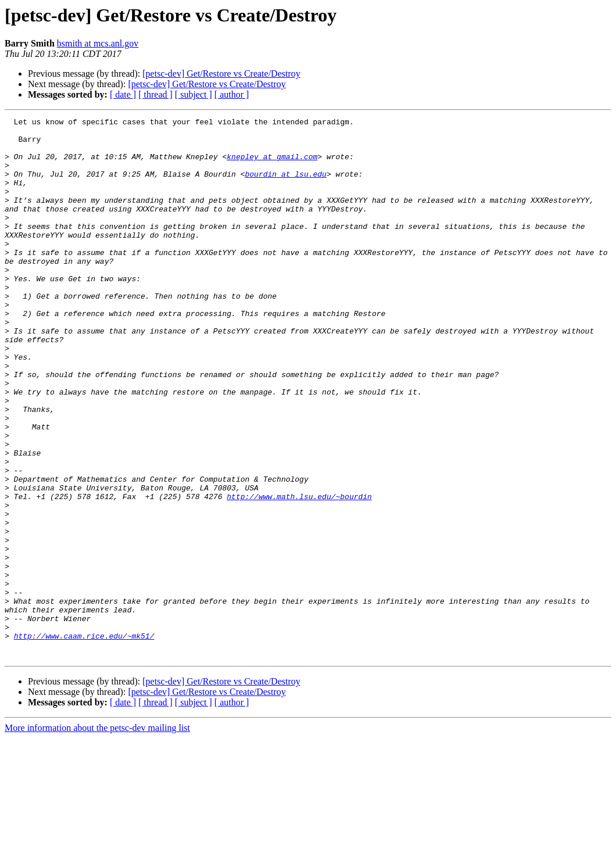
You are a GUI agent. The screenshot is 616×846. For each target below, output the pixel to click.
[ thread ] (155, 94)
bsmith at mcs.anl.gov (98, 43)
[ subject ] (194, 94)
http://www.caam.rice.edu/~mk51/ (84, 740)
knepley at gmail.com (272, 165)
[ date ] (123, 94)
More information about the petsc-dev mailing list (97, 836)
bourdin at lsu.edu (285, 186)
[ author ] (232, 94)
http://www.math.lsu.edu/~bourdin (299, 573)
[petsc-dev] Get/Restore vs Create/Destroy (221, 74)
